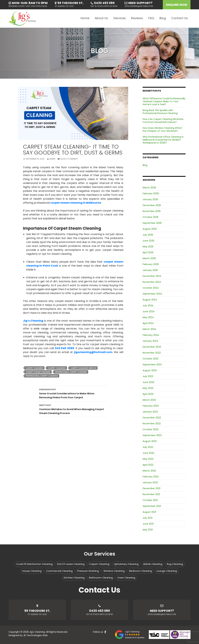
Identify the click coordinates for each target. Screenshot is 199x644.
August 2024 (150, 300)
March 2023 (149, 400)
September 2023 (152, 365)
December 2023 (152, 347)
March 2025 (149, 258)
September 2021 (152, 506)
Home (85, 18)
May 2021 (148, 530)
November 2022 (152, 423)
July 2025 (148, 235)
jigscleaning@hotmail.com (139, 6)
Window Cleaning (114, 571)
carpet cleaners (35, 368)
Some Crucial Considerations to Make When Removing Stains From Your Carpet (73, 393)
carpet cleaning (57, 368)
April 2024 (148, 323)
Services (120, 18)
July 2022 (148, 447)
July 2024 (148, 306)
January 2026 (150, 199)
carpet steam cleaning (38, 372)
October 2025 (150, 217)
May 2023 (148, 388)
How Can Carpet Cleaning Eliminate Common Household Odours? (163, 121)
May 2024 (148, 317)
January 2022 (150, 482)
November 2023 (152, 353)
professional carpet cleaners (71, 372)
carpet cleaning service (83, 368)
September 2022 (152, 435)
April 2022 (148, 465)
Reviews (137, 18)
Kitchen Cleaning (74, 578)
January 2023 (150, 412)
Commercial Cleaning (59, 571)
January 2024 (150, 341)
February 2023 (151, 406)
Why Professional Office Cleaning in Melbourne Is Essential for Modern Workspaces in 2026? (163, 140)
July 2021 (148, 518)
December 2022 (152, 418)
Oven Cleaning (126, 578)
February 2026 (151, 193)
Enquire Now (177, 5)
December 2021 (151, 488)
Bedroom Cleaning (141, 571)
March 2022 (149, 471)
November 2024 (152, 282)
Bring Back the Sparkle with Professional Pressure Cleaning (160, 112)
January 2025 (150, 270)
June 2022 (148, 453)
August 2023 (150, 370)
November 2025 (152, 211)
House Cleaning (32, 571)
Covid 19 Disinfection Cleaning (34, 564)
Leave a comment (69, 159)
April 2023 (148, 394)
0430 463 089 (104, 3)
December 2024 (152, 276)
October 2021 (150, 500)
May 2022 (148, 459)
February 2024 (151, 335)
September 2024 (152, 294)
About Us (101, 18)
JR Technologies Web (35, 635)
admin (52, 159)
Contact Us (180, 18)
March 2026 (149, 188)
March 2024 (149, 329)
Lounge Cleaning (167, 571)
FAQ (151, 18)
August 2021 (149, 512)
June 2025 (148, 241)
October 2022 (150, 429)
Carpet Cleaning (99, 564)
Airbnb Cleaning (153, 564)
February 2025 (151, 264)
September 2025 (152, 223)
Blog (163, 18)
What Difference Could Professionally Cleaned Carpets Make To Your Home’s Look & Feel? (164, 101)
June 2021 (148, 524)
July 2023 (148, 376)
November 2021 (151, 494)
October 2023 (150, 359)
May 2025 (148, 247)
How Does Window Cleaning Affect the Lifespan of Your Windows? (162, 129)
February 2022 (151, 477)
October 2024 (151, 288)
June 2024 (149, 311)
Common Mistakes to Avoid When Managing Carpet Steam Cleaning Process (73, 409)
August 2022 (150, 441)
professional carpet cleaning (42, 376)
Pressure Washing (88, 571)
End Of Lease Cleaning (71, 564)
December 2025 (152, 205)
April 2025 (148, 252)
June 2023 (148, 382)
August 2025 (150, 229)
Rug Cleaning (175, 564)
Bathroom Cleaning (101, 578)
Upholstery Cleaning (126, 564)
